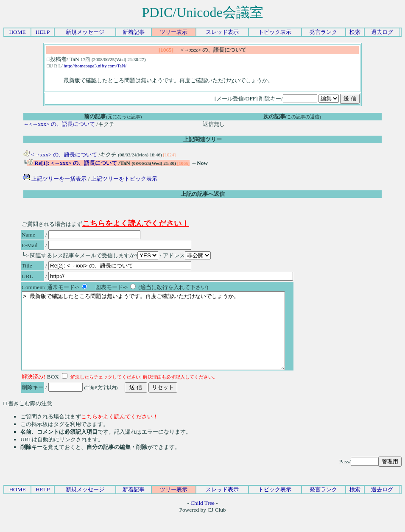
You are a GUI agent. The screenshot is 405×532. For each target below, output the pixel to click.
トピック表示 (275, 32)
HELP (43, 32)
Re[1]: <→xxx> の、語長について (72, 163)
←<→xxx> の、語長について (59, 124)
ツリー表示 (174, 32)
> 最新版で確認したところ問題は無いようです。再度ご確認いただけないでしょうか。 (169, 338)
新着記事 (134, 32)
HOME (17, 32)
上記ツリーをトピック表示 (124, 179)
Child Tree (202, 518)
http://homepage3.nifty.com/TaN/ (95, 66)
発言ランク (323, 32)
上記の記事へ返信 (203, 194)
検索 (355, 32)
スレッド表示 (222, 32)
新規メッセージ (85, 32)
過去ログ (382, 32)
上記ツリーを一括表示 (55, 179)
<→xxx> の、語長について (60, 155)
